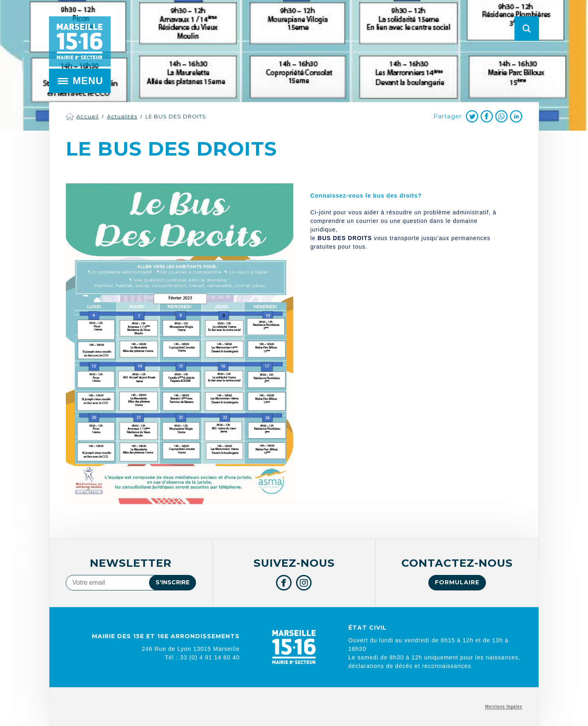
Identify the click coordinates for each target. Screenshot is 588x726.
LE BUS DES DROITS (176, 116)
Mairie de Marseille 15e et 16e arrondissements (80, 41)
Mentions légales (504, 707)
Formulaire (457, 582)
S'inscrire (173, 582)
